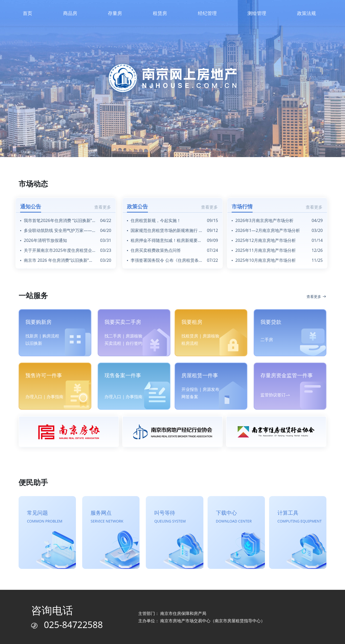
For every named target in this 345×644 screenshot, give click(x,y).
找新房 (32, 336)
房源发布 (211, 389)
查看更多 (103, 207)
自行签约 (134, 343)
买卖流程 (113, 343)
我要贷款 (271, 322)
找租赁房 (190, 336)
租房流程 (190, 343)
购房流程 (51, 336)
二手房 (267, 340)
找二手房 (113, 336)
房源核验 (134, 336)
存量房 (115, 13)
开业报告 (190, 389)
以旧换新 (34, 343)
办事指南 (55, 397)
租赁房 (160, 13)
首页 (27, 13)
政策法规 (307, 13)
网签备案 (190, 397)
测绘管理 (257, 13)
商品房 (70, 13)
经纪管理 (207, 13)
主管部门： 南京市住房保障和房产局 (172, 613)
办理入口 (34, 397)
